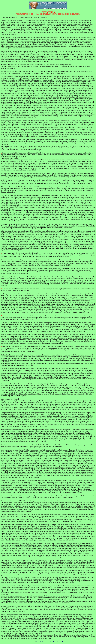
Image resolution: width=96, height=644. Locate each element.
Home (34, 642)
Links (55, 642)
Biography (39, 642)
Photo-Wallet (61, 642)
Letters (51, 642)
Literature (45, 642)
